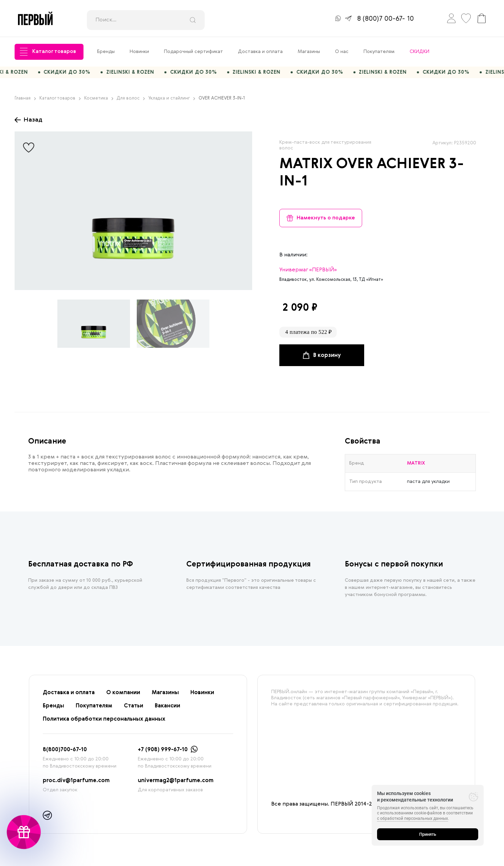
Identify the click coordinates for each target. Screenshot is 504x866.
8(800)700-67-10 (65, 753)
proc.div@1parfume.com (76, 784)
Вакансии (167, 709)
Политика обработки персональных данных (104, 723)
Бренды (106, 52)
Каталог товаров (48, 52)
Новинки (139, 52)
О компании (123, 696)
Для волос (131, 102)
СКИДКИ (419, 52)
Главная (25, 102)
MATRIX (306, 168)
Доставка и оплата (260, 52)
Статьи (134, 709)
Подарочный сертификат (193, 52)
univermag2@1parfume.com (176, 784)
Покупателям (379, 52)
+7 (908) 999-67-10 (163, 753)
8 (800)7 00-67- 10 (385, 19)
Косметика (99, 102)
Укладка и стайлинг (172, 102)
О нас (342, 52)
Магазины (309, 52)
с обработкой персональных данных (413, 818)
